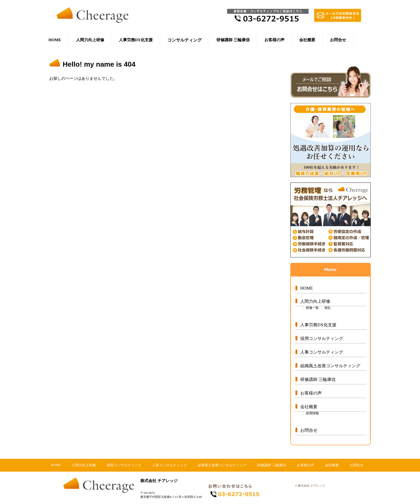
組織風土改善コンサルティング (330, 366)
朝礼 (328, 308)
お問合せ (338, 40)
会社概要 (307, 40)
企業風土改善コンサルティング (222, 465)
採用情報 (312, 413)
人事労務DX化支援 (136, 40)
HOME (55, 40)
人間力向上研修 (90, 40)
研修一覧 (312, 308)
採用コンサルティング (322, 338)
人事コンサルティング (322, 352)
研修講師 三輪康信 (233, 40)
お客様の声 (274, 40)
